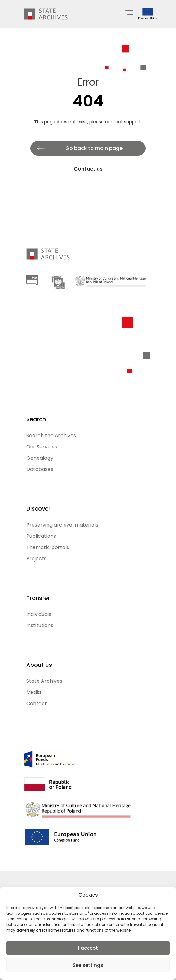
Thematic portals (48, 547)
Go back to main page (94, 148)
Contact (37, 703)
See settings (88, 965)
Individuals (39, 614)
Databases (40, 469)
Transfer (38, 598)
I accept (88, 948)
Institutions (40, 625)
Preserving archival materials (62, 525)
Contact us (88, 169)
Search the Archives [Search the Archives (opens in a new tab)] (51, 436)
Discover (38, 509)
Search (36, 419)
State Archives (44, 681)
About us (39, 665)
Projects (36, 559)
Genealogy (40, 458)
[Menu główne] (129, 12)
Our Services (42, 447)
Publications (41, 536)
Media (34, 692)
